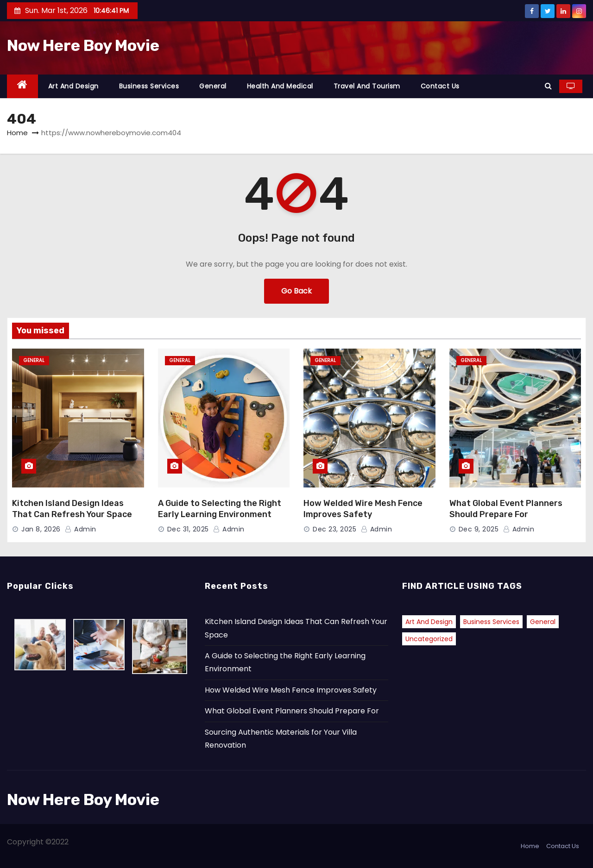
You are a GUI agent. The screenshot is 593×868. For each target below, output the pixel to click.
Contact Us (440, 86)
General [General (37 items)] (543, 622)
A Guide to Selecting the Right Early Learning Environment (220, 509)
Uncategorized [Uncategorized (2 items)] (429, 639)
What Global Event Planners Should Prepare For (506, 509)
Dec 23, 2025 (334, 529)
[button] (548, 86)
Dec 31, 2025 (188, 529)
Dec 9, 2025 (479, 529)
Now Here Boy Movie (83, 46)
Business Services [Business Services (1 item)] (491, 622)
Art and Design (73, 86)
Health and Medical (280, 86)
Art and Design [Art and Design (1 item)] (429, 622)
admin (81, 529)
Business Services (149, 86)
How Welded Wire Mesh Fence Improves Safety (363, 509)
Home (17, 133)
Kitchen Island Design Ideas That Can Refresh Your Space (72, 509)
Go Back (296, 291)
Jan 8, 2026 (41, 529)
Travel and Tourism (367, 86)
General (213, 86)
